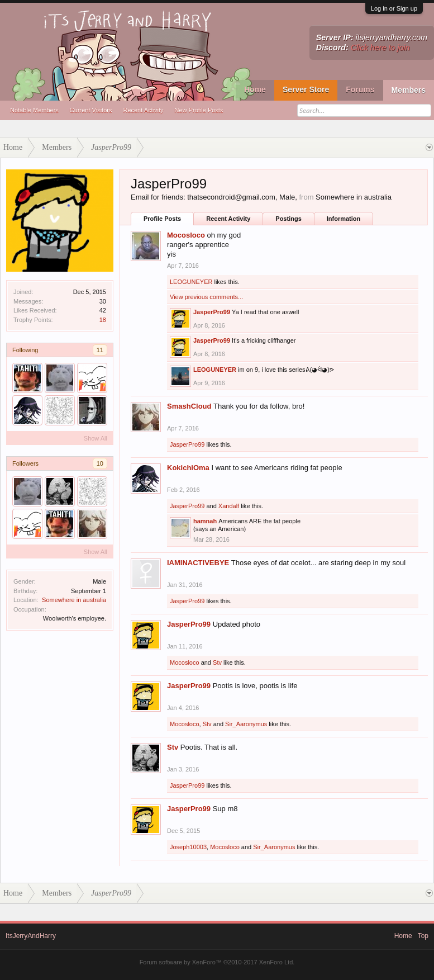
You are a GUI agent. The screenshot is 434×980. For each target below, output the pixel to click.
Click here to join (380, 48)
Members (409, 90)
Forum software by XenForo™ (217, 962)
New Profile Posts (199, 110)
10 (100, 463)
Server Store (306, 89)
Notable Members (34, 110)
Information (344, 219)
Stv (217, 662)
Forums (360, 89)
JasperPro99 (212, 312)
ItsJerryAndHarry (31, 936)
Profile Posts (162, 219)
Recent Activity (143, 110)
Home (255, 89)
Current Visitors (91, 110)
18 (103, 320)
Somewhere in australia (74, 600)
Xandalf (229, 506)
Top (423, 936)
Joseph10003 (188, 847)
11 (100, 350)
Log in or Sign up (394, 8)
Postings (288, 219)
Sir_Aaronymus (246, 724)
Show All (96, 438)
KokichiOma (188, 468)
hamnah (205, 521)
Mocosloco (186, 235)
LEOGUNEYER (191, 282)
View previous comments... (206, 297)
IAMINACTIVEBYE (198, 563)
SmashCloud (189, 406)
